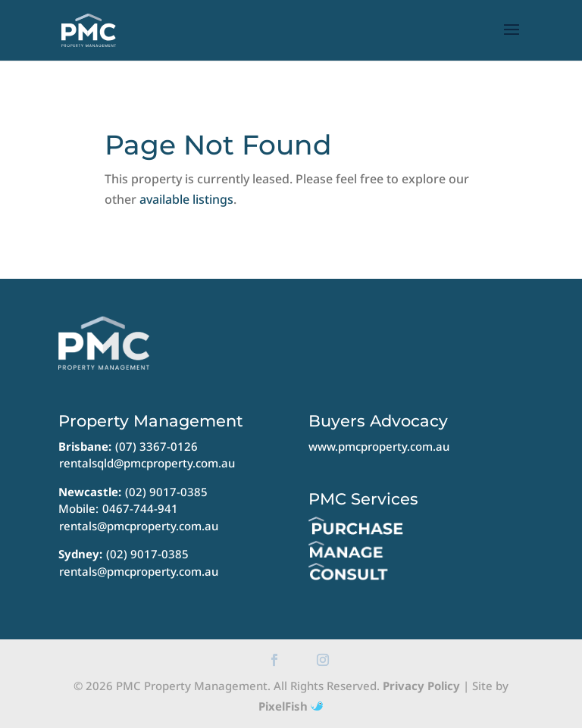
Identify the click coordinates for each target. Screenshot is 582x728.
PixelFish (291, 706)
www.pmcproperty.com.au (379, 446)
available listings (186, 199)
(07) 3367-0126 (156, 446)
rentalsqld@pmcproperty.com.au (147, 463)
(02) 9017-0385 (166, 492)
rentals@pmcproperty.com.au (139, 526)
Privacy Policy (421, 686)
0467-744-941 (140, 508)
